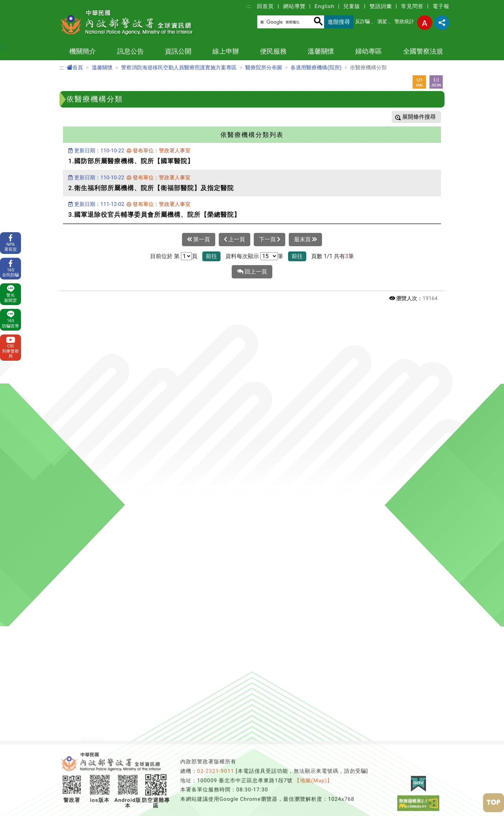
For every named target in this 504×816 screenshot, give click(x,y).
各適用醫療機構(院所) (316, 68)
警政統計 (404, 22)
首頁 (75, 68)
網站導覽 (294, 6)
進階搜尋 (339, 22)
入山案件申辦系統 (360, 697)
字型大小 (425, 23)
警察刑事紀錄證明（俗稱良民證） (381, 686)
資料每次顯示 (242, 256)
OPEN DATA (247, 719)
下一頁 (269, 240)
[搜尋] (285, 22)
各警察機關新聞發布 (183, 697)
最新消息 (168, 686)
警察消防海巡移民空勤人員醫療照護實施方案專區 (179, 68)
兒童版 (352, 6)
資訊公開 (178, 51)
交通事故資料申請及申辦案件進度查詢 (387, 708)
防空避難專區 (249, 686)
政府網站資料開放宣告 (185, 742)
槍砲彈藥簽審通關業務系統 (372, 719)
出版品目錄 (246, 786)
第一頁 (199, 240)
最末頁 (305, 240)
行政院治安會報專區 (258, 753)
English (324, 6)
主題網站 (92, 764)
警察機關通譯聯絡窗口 (261, 775)
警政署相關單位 (101, 809)
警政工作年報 (98, 786)
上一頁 (234, 240)
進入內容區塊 (17, 4)
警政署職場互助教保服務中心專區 (276, 798)
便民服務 (273, 51)
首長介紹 (92, 697)
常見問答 (412, 6)
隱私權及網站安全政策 (185, 753)
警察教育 (243, 708)
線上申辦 (226, 51)
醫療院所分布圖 (264, 68)
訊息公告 (131, 51)
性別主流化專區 (252, 742)
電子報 (441, 6)
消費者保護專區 (252, 809)
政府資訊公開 (249, 697)
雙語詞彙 (381, 6)
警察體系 (92, 708)
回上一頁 (252, 272)
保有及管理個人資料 (183, 764)
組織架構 (92, 719)
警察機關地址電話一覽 (110, 742)
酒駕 (382, 22)
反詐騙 (363, 22)
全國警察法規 (423, 51)
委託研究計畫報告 (104, 775)
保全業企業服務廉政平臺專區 (270, 764)
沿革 (86, 686)
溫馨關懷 (321, 51)
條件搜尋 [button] (424, 117)
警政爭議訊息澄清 (180, 708)
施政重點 (92, 730)
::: (249, 6)
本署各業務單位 (101, 798)
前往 (211, 256)
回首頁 (265, 6)
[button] (252, 650)
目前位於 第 (165, 256)
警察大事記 (95, 753)
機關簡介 (83, 51)
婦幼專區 (369, 51)
